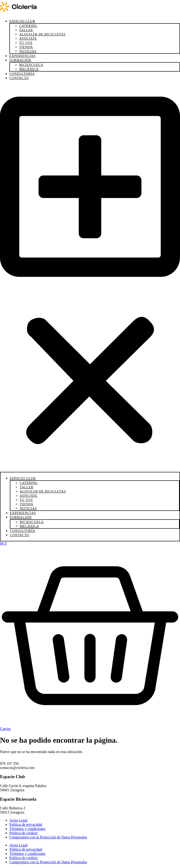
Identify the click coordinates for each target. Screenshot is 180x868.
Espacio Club (22, 21)
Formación (20, 60)
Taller (26, 30)
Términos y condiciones (27, 829)
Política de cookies (24, 833)
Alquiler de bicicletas (42, 34)
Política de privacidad (26, 824)
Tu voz (26, 43)
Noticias (28, 51)
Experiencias (22, 56)
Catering (28, 26)
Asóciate (28, 39)
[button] (90, 278)
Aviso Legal (18, 820)
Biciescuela (31, 65)
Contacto (19, 78)
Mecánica (29, 69)
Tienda (26, 47)
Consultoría (22, 74)
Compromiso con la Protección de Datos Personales (48, 837)
